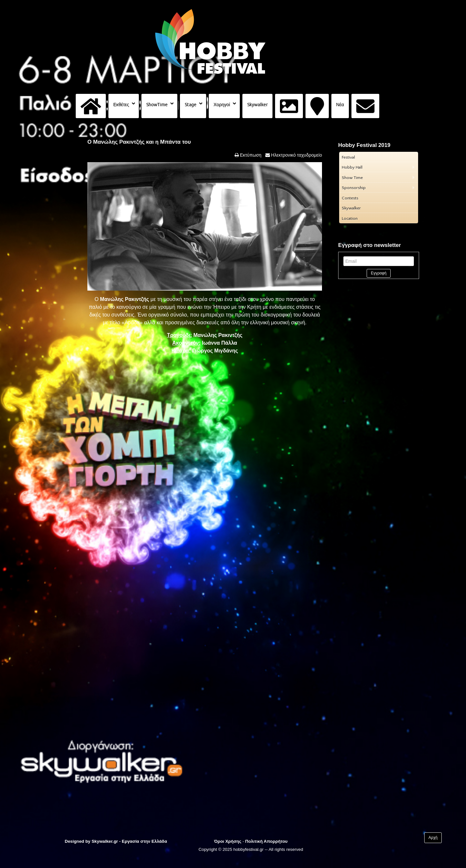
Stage (191, 105)
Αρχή (433, 838)
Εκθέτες (121, 105)
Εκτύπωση (250, 155)
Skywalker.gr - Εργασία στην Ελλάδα (129, 841)
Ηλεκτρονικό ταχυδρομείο (296, 155)
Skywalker (257, 105)
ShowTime (157, 105)
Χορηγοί (222, 105)
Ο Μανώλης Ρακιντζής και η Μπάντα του (139, 142)
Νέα (340, 105)
